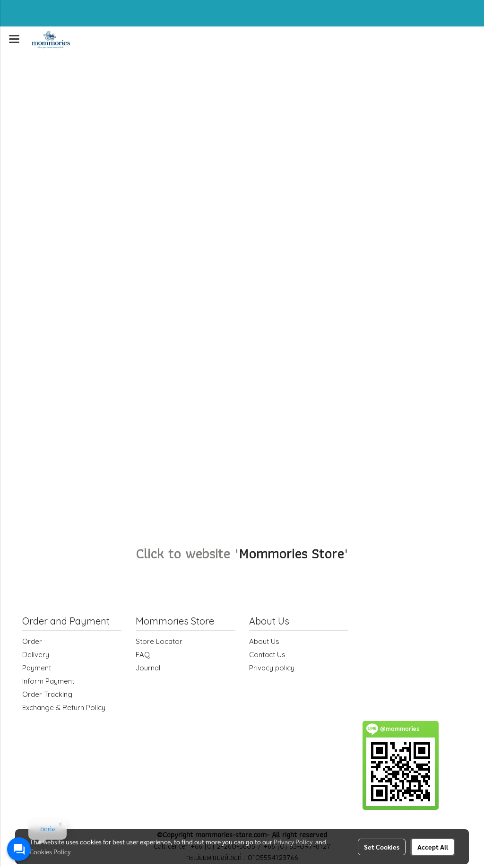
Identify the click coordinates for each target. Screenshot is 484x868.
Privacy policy (272, 668)
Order (32, 641)
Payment (37, 668)
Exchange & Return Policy (64, 707)
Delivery (36, 655)
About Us (264, 641)
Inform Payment (48, 681)
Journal (148, 668)
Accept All (433, 847)
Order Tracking (47, 694)
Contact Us (267, 655)
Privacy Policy (293, 842)
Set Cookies (382, 847)
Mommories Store (291, 553)
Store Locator (159, 641)
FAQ (143, 655)
